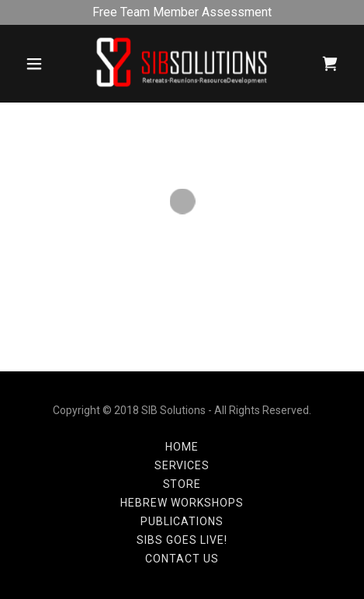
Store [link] (182, 484)
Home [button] (182, 447)
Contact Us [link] (182, 559)
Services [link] (182, 465)
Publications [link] (182, 521)
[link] (182, 64)
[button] (34, 64)
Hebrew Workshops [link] (182, 503)
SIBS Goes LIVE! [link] (182, 540)
